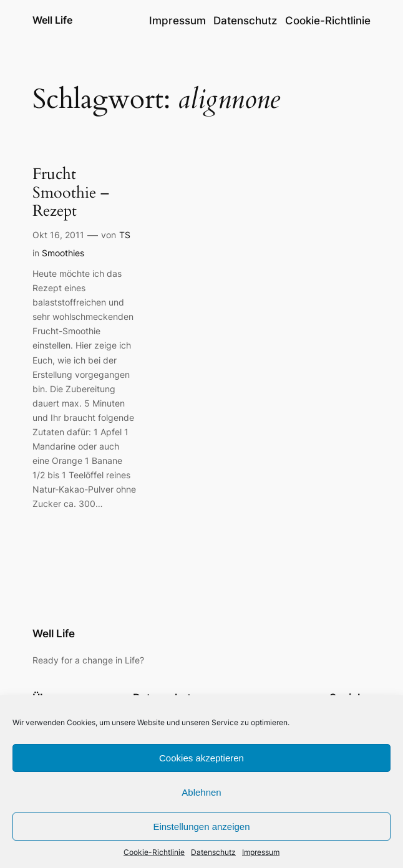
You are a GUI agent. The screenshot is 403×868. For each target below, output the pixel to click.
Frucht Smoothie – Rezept (71, 193)
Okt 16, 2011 (58, 235)
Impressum (261, 852)
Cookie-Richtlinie (154, 852)
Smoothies (63, 253)
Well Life (52, 20)
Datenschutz (213, 852)
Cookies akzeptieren (201, 758)
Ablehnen (201, 792)
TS (125, 235)
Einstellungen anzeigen (201, 827)
